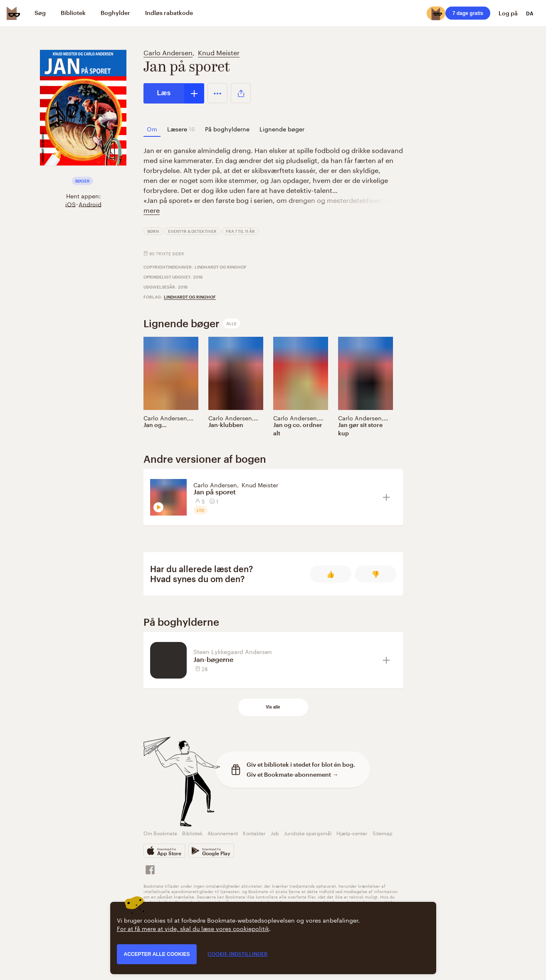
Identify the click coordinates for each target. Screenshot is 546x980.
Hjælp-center (352, 833)
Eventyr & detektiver (192, 231)
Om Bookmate (160, 833)
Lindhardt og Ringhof (190, 297)
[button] (217, 93)
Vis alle (273, 707)
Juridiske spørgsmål (308, 833)
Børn (153, 231)
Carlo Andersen (168, 52)
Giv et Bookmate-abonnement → (293, 774)
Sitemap (383, 833)
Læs (164, 93)
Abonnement (223, 833)
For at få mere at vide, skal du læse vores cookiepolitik (193, 928)
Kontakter (254, 833)
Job (275, 833)
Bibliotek (192, 833)
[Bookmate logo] (13, 13)
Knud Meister (219, 52)
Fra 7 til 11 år (240, 231)
